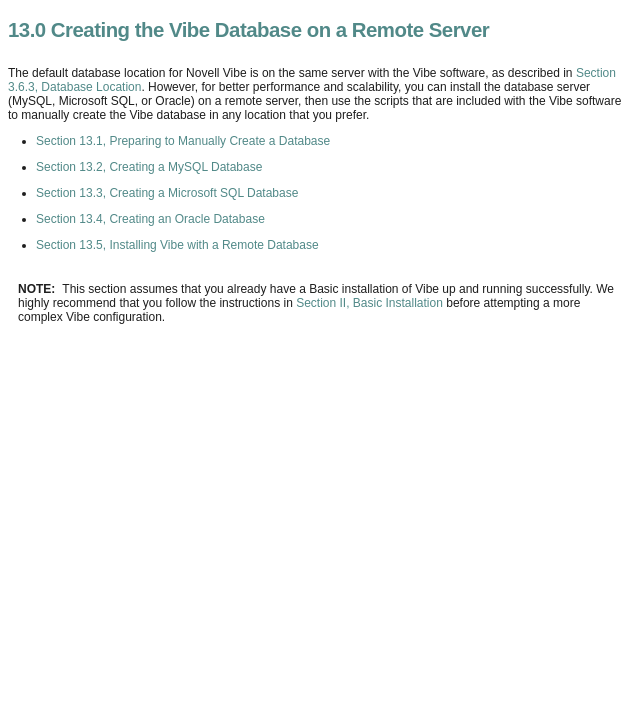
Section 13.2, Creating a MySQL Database (149, 167)
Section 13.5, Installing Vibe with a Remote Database (177, 245)
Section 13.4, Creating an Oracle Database (150, 219)
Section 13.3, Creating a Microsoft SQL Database (167, 193)
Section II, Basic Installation (369, 303)
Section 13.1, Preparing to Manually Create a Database (183, 141)
